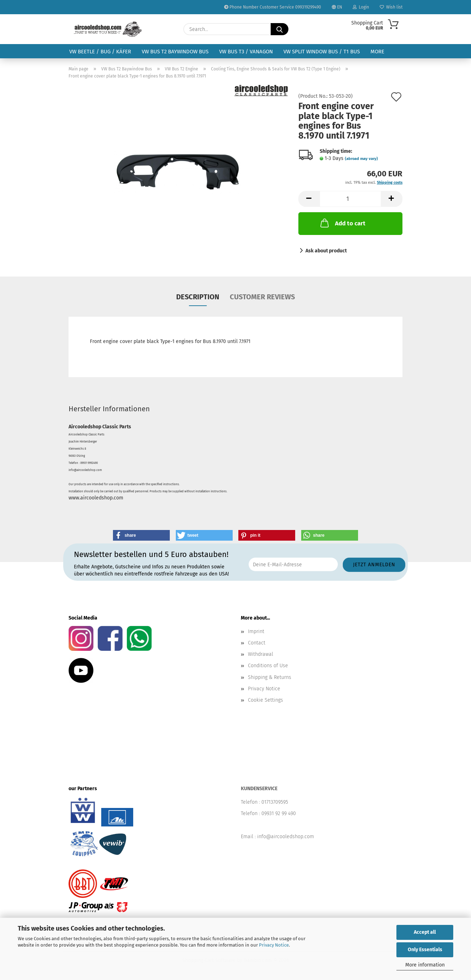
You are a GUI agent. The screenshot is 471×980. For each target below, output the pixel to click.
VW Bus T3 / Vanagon (246, 52)
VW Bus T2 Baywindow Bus (175, 52)
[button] (309, 199)
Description (198, 297)
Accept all (425, 932)
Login (361, 7)
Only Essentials (425, 950)
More (377, 52)
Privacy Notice (274, 945)
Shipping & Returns (270, 677)
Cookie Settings (266, 700)
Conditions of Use (268, 666)
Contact (257, 643)
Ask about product (326, 251)
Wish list (391, 7)
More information (425, 965)
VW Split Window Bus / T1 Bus (322, 52)
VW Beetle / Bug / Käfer (100, 52)
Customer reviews (262, 297)
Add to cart (342, 223)
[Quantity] (350, 199)
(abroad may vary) (361, 159)
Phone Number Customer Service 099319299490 (273, 7)
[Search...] (280, 29)
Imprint (256, 631)
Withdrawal (261, 654)
